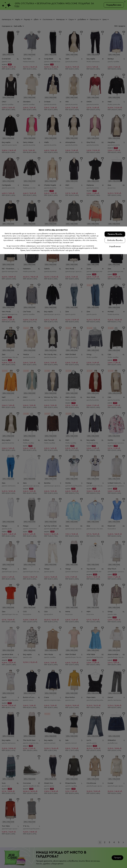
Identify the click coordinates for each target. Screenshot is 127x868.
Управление (115, 860)
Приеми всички (115, 848)
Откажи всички (115, 854)
